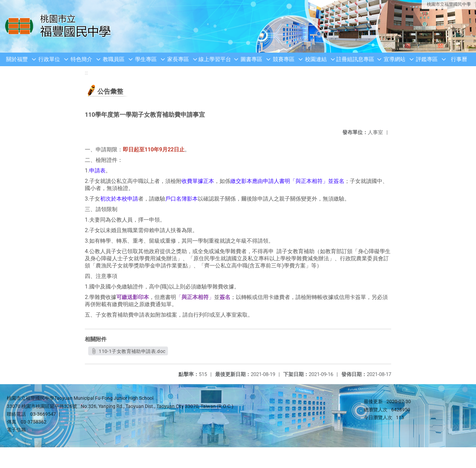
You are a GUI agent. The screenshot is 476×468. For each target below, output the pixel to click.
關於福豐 (17, 59)
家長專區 (178, 59)
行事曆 (459, 59)
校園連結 (316, 59)
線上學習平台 (215, 59)
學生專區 (146, 59)
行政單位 (49, 59)
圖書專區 (251, 59)
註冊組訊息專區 (355, 59)
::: (86, 73)
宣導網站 (395, 59)
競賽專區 (284, 59)
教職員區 (114, 59)
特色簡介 (81, 59)
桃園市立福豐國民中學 (449, 4)
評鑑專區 (427, 59)
